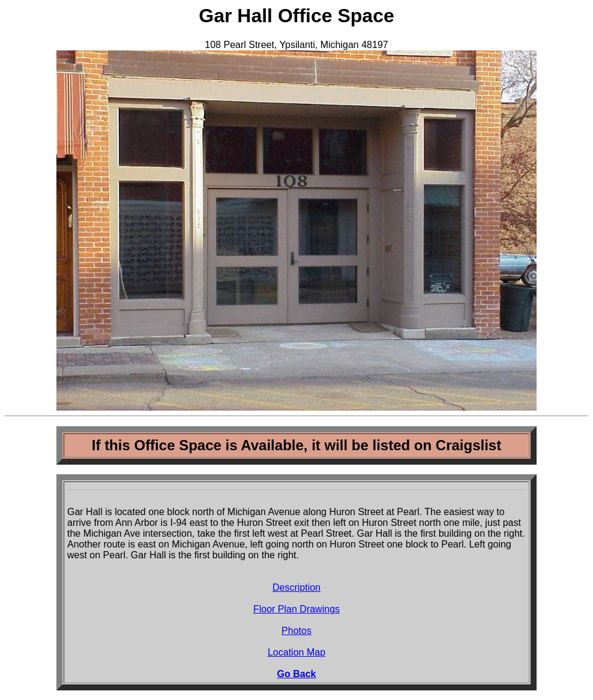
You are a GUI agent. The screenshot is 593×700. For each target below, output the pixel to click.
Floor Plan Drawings (296, 609)
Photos (296, 631)
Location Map (296, 652)
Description (296, 587)
